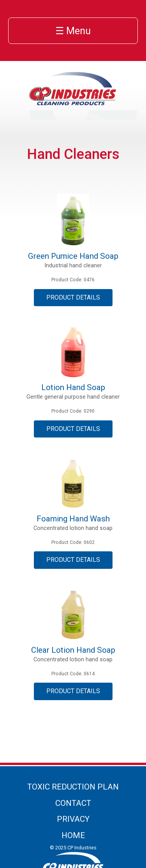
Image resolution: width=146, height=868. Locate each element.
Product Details (73, 297)
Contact (73, 803)
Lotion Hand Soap (73, 387)
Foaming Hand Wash (73, 519)
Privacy (73, 819)
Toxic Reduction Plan (73, 787)
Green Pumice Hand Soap (73, 256)
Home (73, 835)
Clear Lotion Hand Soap (73, 650)
